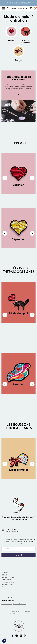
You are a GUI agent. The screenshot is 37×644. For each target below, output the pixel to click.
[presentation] (13, 561)
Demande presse (6, 580)
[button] (4, 8)
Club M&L (4, 575)
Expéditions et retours (8, 582)
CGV (8, 611)
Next (32, 178)
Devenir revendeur (7, 604)
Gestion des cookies (7, 584)
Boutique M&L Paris (8, 598)
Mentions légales (17, 611)
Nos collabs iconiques (8, 577)
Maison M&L (5, 573)
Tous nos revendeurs (8, 600)
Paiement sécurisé (24, 614)
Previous (5, 178)
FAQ (3, 587)
